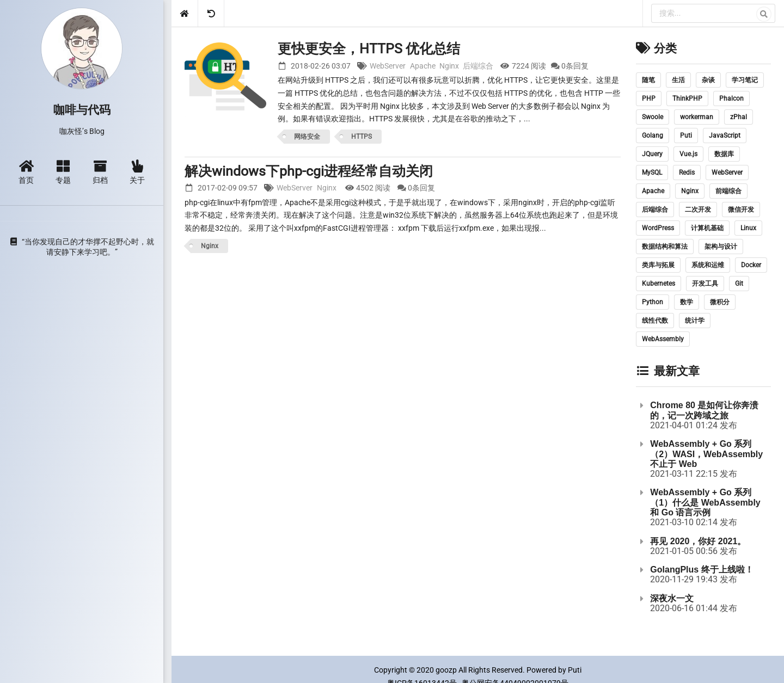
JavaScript (725, 136)
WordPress (658, 228)
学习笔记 (745, 80)
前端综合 (728, 191)
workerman (697, 117)
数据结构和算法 (665, 247)
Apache (423, 66)
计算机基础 (707, 228)
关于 (137, 172)
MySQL (652, 173)
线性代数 (655, 321)
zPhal (739, 117)
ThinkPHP (687, 99)
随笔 (648, 80)
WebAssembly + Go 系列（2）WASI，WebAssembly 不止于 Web (706, 454)
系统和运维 (708, 265)
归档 (100, 172)
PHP (649, 99)
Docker (751, 265)
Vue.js (688, 154)
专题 (63, 172)
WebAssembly (663, 339)
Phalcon (731, 99)
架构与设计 (721, 247)
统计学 (695, 321)
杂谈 (708, 80)
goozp (446, 670)
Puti (686, 136)
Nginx (449, 66)
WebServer (388, 66)
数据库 (724, 154)
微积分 (720, 302)
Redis (687, 173)
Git (739, 284)
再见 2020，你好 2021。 (698, 541)
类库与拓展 (658, 265)
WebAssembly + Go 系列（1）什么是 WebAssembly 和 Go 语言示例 (705, 502)
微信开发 (741, 210)
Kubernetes (659, 284)
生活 (678, 80)
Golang (653, 136)
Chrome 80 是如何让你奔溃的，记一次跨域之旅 (704, 410)
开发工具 (705, 284)
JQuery (652, 154)
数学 (687, 302)
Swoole (653, 117)
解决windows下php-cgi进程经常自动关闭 (309, 171)
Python (653, 302)
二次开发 (698, 210)
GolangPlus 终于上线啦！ (702, 570)
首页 (26, 172)
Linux (748, 228)
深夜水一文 (672, 598)
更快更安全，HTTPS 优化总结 (369, 49)
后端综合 (478, 66)
